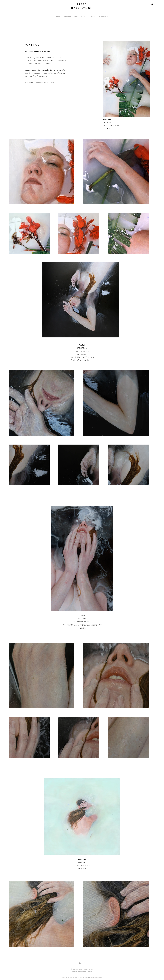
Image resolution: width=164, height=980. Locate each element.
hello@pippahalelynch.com (84, 972)
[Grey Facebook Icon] (84, 963)
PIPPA (82, 4)
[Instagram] (152, 4)
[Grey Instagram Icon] (80, 963)
